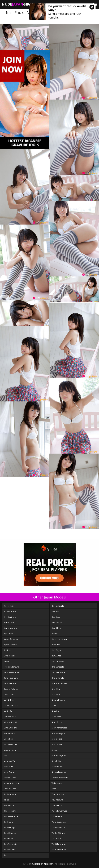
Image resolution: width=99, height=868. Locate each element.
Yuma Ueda (57, 816)
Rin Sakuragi (9, 827)
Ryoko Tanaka (58, 678)
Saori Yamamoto (59, 728)
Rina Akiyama (10, 833)
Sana (54, 706)
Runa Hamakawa (59, 639)
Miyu (6, 755)
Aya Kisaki (8, 634)
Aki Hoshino (9, 606)
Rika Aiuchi (9, 805)
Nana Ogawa (9, 772)
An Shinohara (10, 611)
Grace (7, 661)
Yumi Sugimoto (59, 822)
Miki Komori (9, 733)
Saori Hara (56, 717)
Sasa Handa (57, 744)
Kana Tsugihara (11, 678)
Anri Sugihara (10, 617)
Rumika (55, 634)
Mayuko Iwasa (10, 717)
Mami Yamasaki (11, 706)
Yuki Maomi (57, 805)
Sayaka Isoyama (59, 772)
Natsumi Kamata (11, 783)
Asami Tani (9, 622)
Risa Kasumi (57, 622)
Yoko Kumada (58, 794)
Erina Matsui (9, 656)
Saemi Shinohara (59, 683)
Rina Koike (8, 838)
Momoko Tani (10, 761)
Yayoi (54, 789)
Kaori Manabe (10, 683)
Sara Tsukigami (58, 733)
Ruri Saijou (56, 650)
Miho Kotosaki (10, 722)
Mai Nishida (9, 700)
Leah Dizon (9, 694)
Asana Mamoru (11, 628)
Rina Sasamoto (10, 844)
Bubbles (7, 650)
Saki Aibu (56, 689)
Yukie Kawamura (59, 811)
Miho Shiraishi (10, 728)
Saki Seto (56, 694)
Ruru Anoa (56, 656)
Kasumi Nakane (11, 689)
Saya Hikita (56, 761)
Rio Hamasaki (58, 606)
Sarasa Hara (57, 739)
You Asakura (57, 800)
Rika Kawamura (11, 816)
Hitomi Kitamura (11, 667)
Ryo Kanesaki (58, 661)
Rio (5, 855)
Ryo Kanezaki (58, 667)
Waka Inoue (57, 783)
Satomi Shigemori (60, 755)
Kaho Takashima (11, 672)
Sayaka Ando (57, 766)
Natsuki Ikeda (10, 778)
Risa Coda (56, 617)
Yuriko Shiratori (59, 833)
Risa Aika (55, 611)
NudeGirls (18, 4)
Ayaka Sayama (10, 645)
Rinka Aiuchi (9, 850)
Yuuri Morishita (59, 850)
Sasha (54, 750)
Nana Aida (8, 766)
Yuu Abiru (56, 838)
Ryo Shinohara (58, 672)
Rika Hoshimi (10, 811)
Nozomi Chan (10, 789)
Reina (6, 800)
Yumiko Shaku (58, 827)
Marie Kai (8, 711)
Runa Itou (56, 645)
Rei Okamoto (10, 794)
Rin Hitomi (8, 822)
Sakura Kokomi (58, 700)
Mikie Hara (9, 739)
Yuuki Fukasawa (59, 844)
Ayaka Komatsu (11, 639)
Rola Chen (56, 628)
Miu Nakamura (10, 744)
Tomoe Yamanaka (60, 778)
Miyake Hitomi (10, 750)
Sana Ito (55, 711)
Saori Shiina (57, 722)
